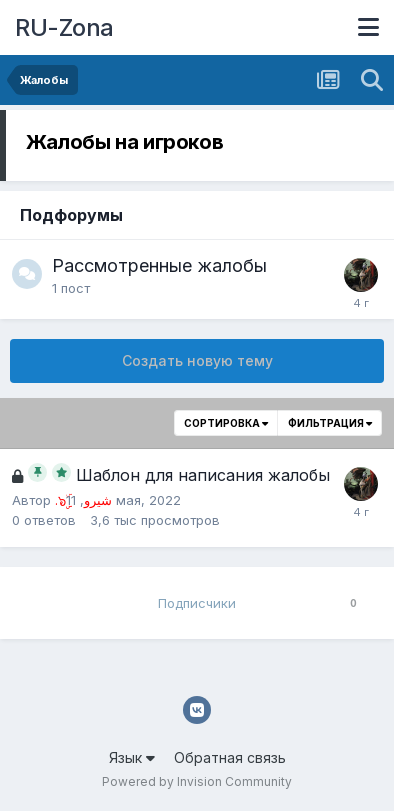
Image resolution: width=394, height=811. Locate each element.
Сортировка (226, 423)
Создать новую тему (197, 360)
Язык (132, 757)
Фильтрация (330, 423)
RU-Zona (64, 27)
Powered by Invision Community (197, 781)
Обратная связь (230, 757)
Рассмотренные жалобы (159, 265)
